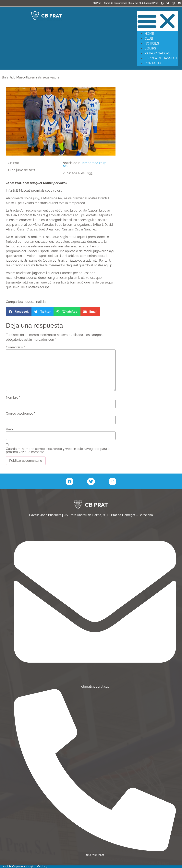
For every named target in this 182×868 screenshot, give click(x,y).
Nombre (13, 398)
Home (149, 34)
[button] (157, 21)
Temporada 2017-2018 (85, 165)
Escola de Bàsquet (161, 58)
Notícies (152, 43)
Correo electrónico (20, 414)
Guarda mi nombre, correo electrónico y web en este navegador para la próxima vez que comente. (58, 451)
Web (9, 430)
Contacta (153, 63)
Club (149, 39)
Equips (150, 48)
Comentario (15, 348)
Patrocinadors (157, 53)
